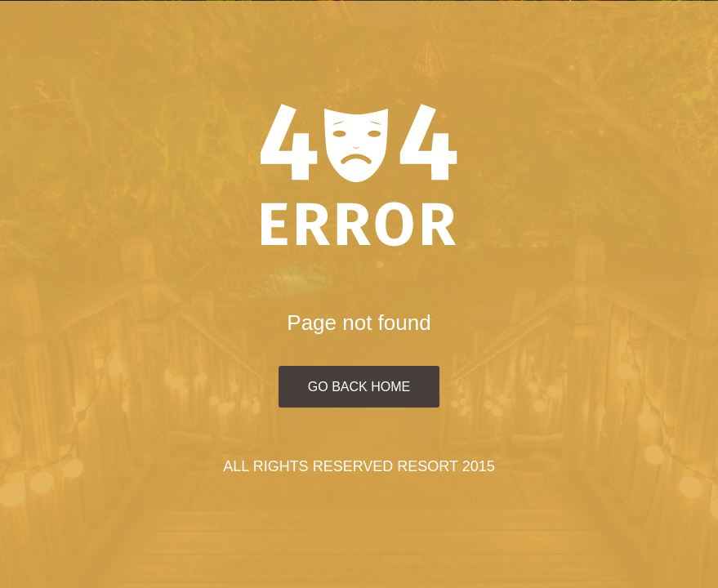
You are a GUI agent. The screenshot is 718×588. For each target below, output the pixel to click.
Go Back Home (359, 387)
